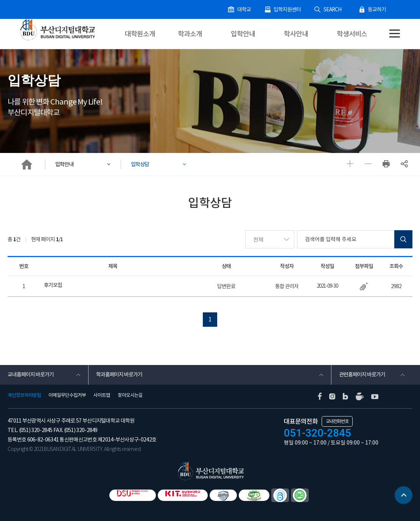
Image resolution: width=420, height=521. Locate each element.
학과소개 (190, 34)
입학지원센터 (292, 10)
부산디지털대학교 (57, 29)
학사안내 (296, 34)
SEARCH (335, 10)
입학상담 (142, 164)
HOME (26, 164)
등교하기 (378, 10)
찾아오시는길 (130, 395)
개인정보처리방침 (24, 395)
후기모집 (53, 285)
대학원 (37, 45)
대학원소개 (140, 34)
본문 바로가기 (0, 0)
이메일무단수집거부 (67, 395)
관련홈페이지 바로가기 (362, 375)
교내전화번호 (337, 421)
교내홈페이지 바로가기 (31, 375)
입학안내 (243, 34)
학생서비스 (352, 34)
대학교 (250, 10)
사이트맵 (102, 395)
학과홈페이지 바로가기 (119, 375)
